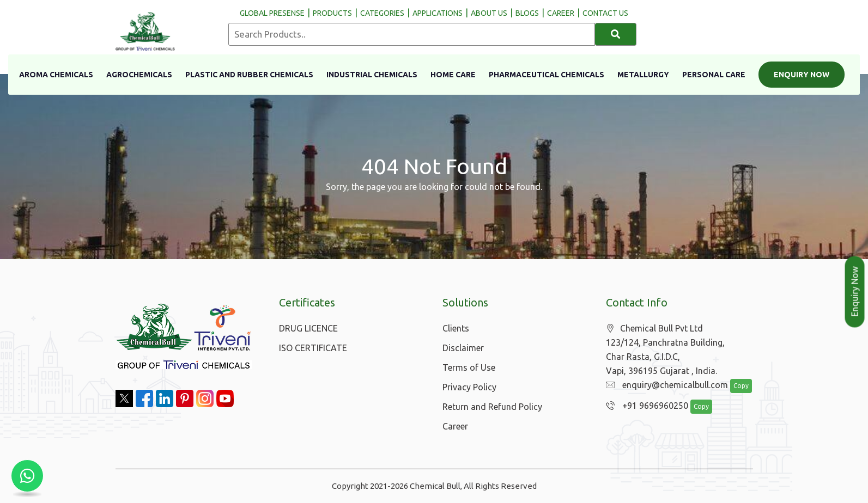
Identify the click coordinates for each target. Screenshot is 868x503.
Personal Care (714, 75)
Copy (735, 386)
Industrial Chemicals (372, 75)
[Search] (616, 34)
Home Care (453, 75)
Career (455, 426)
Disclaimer (463, 348)
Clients (456, 328)
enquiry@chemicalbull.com (664, 385)
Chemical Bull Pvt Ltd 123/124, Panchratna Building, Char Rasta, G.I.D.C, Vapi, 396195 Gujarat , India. (665, 350)
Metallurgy (643, 75)
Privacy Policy (469, 387)
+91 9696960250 (644, 406)
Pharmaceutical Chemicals (547, 75)
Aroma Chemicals (56, 75)
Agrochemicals (139, 75)
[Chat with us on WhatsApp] (27, 476)
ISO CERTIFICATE (313, 348)
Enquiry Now (802, 75)
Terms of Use (469, 367)
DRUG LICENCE (308, 328)
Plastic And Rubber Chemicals (249, 75)
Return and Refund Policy (492, 407)
